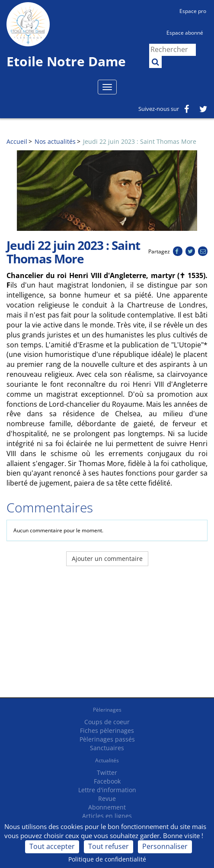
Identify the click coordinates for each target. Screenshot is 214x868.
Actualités (107, 760)
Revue (107, 798)
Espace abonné (185, 33)
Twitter (107, 772)
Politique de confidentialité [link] (107, 859)
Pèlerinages (107, 710)
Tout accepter (52, 846)
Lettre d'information (107, 790)
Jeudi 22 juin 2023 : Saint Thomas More (140, 141)
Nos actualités (55, 141)
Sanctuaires (107, 748)
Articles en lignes (107, 816)
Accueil (17, 141)
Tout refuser (109, 846)
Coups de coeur (107, 722)
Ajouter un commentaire (107, 559)
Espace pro (193, 11)
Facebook (107, 781)
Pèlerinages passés (107, 739)
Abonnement (107, 807)
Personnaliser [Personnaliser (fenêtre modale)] (165, 846)
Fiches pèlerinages (107, 730)
